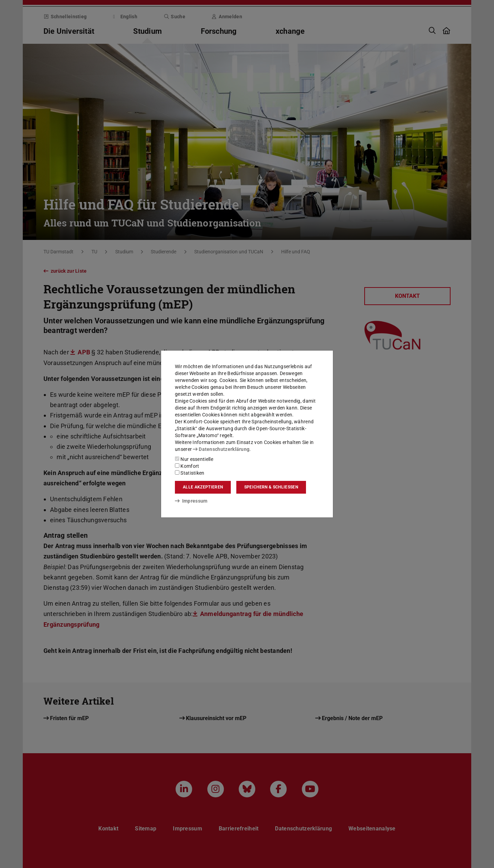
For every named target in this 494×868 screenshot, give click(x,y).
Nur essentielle (194, 459)
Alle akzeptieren (203, 487)
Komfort (187, 466)
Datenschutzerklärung (221, 449)
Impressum (191, 501)
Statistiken (190, 473)
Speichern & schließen (271, 487)
